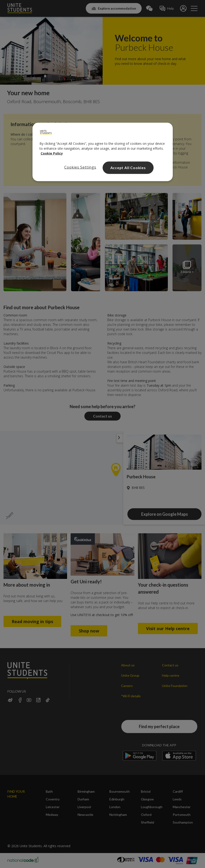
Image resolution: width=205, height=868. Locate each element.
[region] (103, 152)
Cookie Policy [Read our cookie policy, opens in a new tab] (52, 153)
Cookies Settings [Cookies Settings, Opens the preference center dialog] (80, 167)
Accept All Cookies (128, 167)
